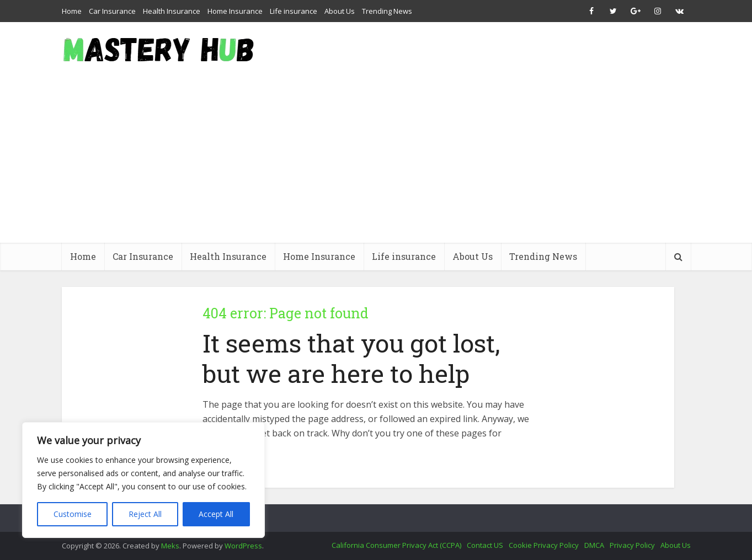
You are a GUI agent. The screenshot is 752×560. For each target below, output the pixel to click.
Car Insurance (112, 11)
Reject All (145, 514)
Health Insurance (172, 11)
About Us (340, 11)
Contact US (485, 545)
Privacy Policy (632, 545)
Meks (170, 546)
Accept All (216, 514)
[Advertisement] (376, 160)
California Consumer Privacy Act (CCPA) (396, 545)
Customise (73, 514)
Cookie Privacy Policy (544, 545)
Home (72, 11)
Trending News (387, 11)
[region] (143, 480)
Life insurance (294, 11)
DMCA (594, 545)
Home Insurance (235, 11)
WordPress (243, 546)
